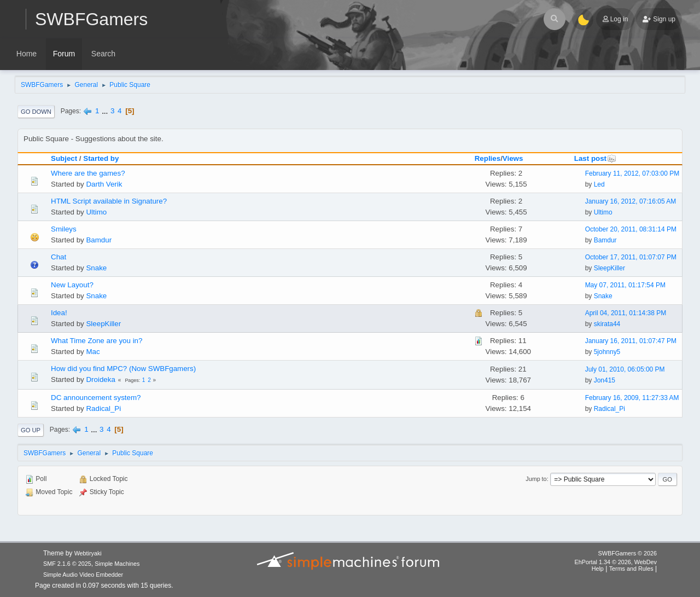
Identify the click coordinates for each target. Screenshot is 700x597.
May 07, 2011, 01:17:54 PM (625, 285)
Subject (64, 158)
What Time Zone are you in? (97, 341)
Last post (595, 158)
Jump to (536, 479)
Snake (96, 268)
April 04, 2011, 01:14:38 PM (626, 313)
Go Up (31, 430)
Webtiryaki (88, 553)
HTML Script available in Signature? (109, 201)
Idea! (59, 313)
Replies (488, 158)
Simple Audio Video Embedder (83, 575)
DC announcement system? (96, 398)
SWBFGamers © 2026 (628, 553)
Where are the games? (88, 173)
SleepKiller (609, 268)
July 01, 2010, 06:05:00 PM (625, 369)
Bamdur (99, 240)
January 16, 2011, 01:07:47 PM (631, 341)
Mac (93, 352)
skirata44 (607, 324)
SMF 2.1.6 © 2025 (67, 564)
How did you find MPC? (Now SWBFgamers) (123, 369)
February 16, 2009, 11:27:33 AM (632, 398)
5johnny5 (607, 352)
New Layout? (72, 285)
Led (599, 184)
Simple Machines (117, 564)
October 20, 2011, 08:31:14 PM (631, 229)
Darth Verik (104, 184)
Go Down (36, 112)
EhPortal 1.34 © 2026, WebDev (616, 562)
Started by (101, 158)
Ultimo (96, 212)
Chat (59, 257)
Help (598, 569)
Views (513, 158)
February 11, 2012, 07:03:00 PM (632, 173)
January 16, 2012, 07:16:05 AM (631, 201)
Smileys (64, 229)
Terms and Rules (631, 569)
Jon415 (605, 380)
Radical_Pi (103, 408)
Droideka (100, 379)
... (106, 111)
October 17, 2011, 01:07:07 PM (631, 257)
